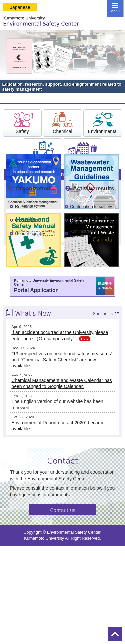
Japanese (20, 7)
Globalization (27, 220)
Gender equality (30, 233)
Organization (33, 188)
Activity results (94, 188)
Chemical (62, 123)
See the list (103, 314)
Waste (42, 152)
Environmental (103, 123)
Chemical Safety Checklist (49, 360)
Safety (22, 123)
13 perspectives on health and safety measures (62, 354)
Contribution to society (91, 207)
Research (24, 207)
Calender (83, 152)
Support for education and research (90, 220)
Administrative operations (83, 233)
